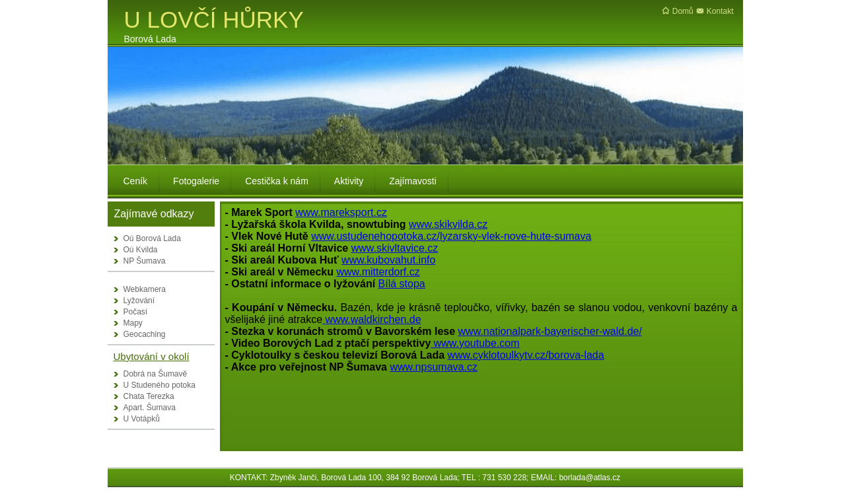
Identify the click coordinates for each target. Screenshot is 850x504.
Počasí (136, 312)
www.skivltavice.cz (395, 248)
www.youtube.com (475, 343)
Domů (683, 11)
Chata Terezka (149, 396)
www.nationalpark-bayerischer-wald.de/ (550, 331)
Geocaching (145, 334)
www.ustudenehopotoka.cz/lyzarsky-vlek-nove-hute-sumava (451, 236)
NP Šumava (145, 261)
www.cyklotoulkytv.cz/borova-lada (526, 355)
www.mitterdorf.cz (378, 272)
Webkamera (145, 289)
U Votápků (142, 419)
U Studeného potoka (159, 385)
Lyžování (139, 301)
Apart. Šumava (150, 408)
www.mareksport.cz (341, 212)
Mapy (133, 323)
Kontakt (720, 11)
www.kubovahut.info (388, 260)
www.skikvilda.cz (448, 224)
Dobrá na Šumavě (156, 374)
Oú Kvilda (141, 250)
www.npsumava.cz (434, 367)
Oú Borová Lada (152, 238)
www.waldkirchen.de (372, 319)
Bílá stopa (402, 284)
